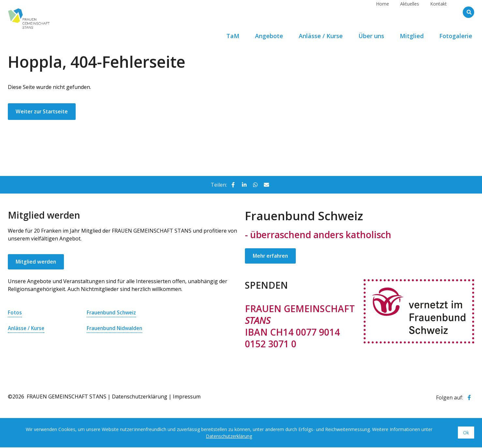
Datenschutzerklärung (140, 397)
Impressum (187, 397)
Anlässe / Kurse (27, 329)
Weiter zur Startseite (43, 112)
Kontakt (438, 12)
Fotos (15, 313)
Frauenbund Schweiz (113, 313)
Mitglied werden (37, 262)
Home (383, 12)
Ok (466, 433)
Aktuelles (410, 12)
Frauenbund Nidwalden (116, 329)
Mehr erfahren (271, 256)
